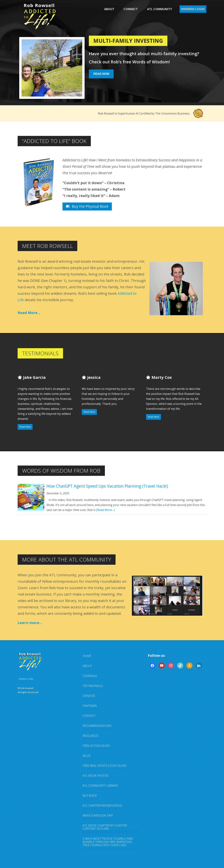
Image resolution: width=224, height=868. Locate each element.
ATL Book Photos (96, 776)
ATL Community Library (100, 786)
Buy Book (90, 796)
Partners (90, 706)
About (109, 9)
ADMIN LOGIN (26, 679)
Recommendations (97, 726)
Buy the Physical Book (87, 206)
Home (87, 656)
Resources (91, 736)
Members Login (193, 9)
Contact (89, 716)
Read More (25, 427)
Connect (131, 9)
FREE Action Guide (96, 746)
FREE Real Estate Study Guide (104, 766)
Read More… (29, 313)
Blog (87, 756)
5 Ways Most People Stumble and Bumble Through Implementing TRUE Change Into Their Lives (108, 842)
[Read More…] (105, 510)
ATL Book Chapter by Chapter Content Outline (105, 827)
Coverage (90, 676)
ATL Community (160, 9)
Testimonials (93, 686)
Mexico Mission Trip (98, 815)
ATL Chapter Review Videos (102, 805)
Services (89, 696)
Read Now (101, 74)
